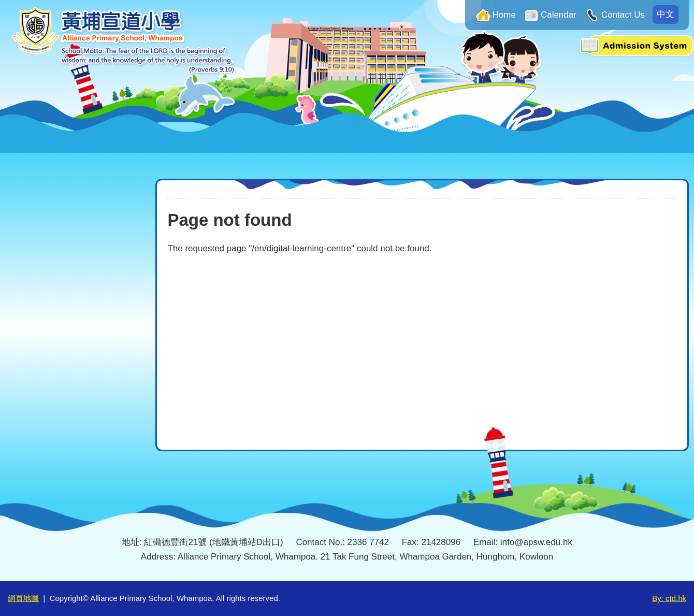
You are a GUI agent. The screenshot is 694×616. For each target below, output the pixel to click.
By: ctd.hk (669, 598)
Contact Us (623, 15)
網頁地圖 (23, 598)
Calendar (559, 15)
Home (504, 15)
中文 (666, 14)
